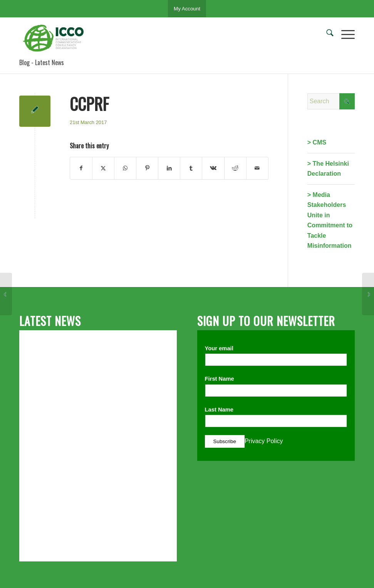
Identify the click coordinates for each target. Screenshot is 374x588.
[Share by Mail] (257, 168)
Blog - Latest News (42, 62)
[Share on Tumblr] (191, 168)
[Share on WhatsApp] (125, 168)
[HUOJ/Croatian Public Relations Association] (6, 294)
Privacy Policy (264, 441)
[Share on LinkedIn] (169, 168)
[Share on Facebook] (81, 168)
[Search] (326, 34)
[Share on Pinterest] (147, 168)
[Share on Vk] (213, 168)
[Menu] (344, 34)
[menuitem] (326, 34)
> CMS (317, 142)
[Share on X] (103, 168)
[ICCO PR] (56, 38)
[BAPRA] (368, 294)
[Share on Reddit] (235, 168)
